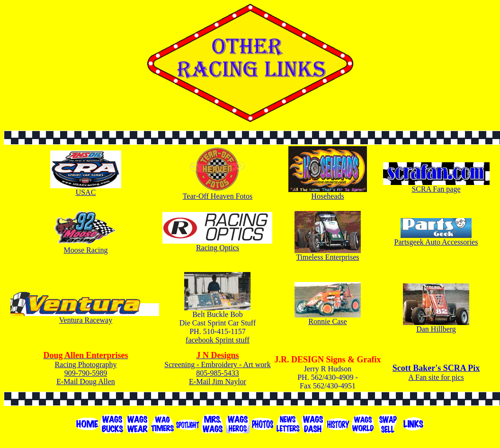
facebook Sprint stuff (218, 340)
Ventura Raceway (86, 320)
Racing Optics (218, 248)
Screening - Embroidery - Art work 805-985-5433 (217, 364)
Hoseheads (327, 196)
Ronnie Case (327, 321)
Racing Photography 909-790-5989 (85, 364)
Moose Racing (86, 250)
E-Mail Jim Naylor (218, 382)
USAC (86, 192)
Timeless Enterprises (327, 257)
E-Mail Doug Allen (86, 382)
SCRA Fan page (436, 189)
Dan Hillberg (436, 329)
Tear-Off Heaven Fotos (218, 196)
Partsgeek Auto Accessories (436, 242)
